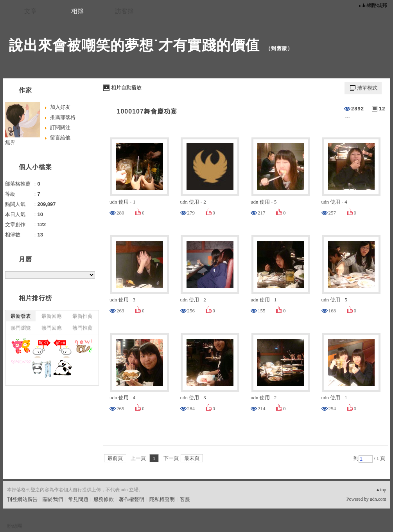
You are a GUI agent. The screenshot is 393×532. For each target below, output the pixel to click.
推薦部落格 (63, 117)
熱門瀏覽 (21, 328)
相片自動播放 (126, 87)
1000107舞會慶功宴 (147, 111)
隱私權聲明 (162, 499)
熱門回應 (52, 328)
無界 (10, 142)
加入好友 (60, 107)
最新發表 (21, 316)
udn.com (378, 499)
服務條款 (104, 499)
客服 (185, 499)
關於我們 (53, 499)
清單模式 (367, 88)
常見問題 (78, 499)
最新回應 (52, 316)
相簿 (77, 11)
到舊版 (279, 48)
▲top (381, 490)
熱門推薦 (83, 328)
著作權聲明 (132, 499)
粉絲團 (15, 526)
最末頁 (192, 458)
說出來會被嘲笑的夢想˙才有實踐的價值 (135, 45)
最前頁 (115, 458)
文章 (31, 11)
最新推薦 (83, 316)
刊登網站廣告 (22, 499)
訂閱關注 (60, 127)
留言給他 (60, 138)
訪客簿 (124, 11)
